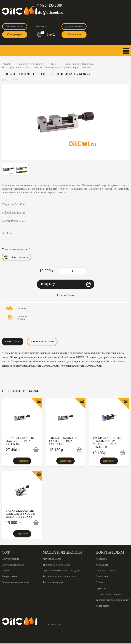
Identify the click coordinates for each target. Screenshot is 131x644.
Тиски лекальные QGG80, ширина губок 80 (63, 441)
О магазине (102, 576)
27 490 (13, 450)
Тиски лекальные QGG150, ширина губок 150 (20, 441)
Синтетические (10, 559)
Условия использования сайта (112, 600)
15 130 (56, 450)
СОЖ (6, 552)
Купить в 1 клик (65, 295)
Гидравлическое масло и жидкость (62, 571)
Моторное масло (52, 559)
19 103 (100, 453)
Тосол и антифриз (53, 582)
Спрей (5, 571)
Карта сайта (102, 606)
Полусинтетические (13, 565)
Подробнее (22, 461)
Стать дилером (15, 34)
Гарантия (101, 588)
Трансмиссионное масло (57, 565)
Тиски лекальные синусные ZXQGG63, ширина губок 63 (21, 514)
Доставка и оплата (74, 26)
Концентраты (9, 576)
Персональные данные (108, 594)
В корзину (48, 284)
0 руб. (51, 35)
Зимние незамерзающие (15, 582)
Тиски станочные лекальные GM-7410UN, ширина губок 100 (107, 442)
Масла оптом (74, 34)
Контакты (101, 559)
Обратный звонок (15, 26)
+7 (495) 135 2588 (49, 5)
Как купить (102, 565)
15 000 (13, 523)
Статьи (100, 582)
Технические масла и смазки (59, 576)
